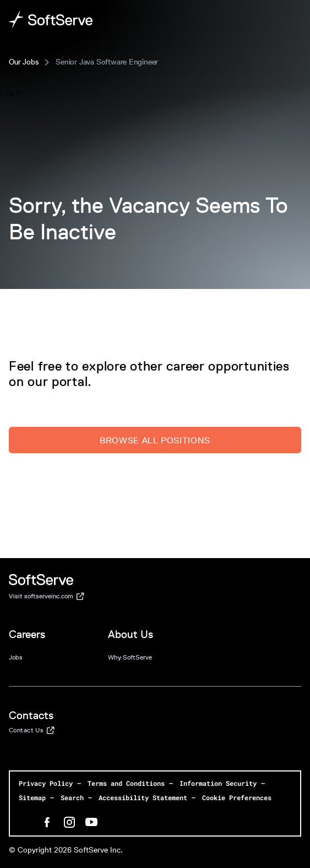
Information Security (218, 783)
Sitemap (32, 797)
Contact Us (32, 731)
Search (72, 797)
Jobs (16, 657)
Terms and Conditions (126, 783)
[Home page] (51, 20)
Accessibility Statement (143, 797)
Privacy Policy (46, 783)
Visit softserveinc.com (47, 597)
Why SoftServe (130, 657)
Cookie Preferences (237, 797)
